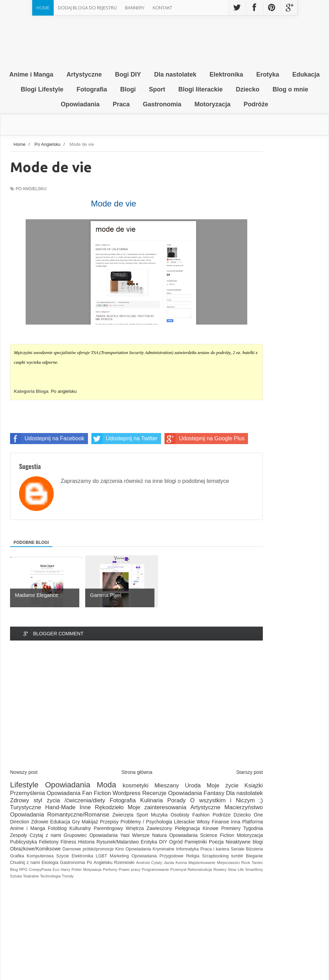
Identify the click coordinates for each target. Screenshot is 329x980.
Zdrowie (40, 822)
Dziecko (242, 815)
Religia (193, 856)
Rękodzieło (109, 807)
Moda (106, 785)
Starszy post (250, 772)
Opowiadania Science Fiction (202, 835)
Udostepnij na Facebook (47, 439)
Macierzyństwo (244, 807)
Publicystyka (24, 842)
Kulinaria (152, 800)
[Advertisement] (136, 711)
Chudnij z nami (25, 863)
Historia (86, 842)
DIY (163, 842)
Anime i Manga (28, 828)
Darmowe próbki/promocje (88, 849)
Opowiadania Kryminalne (150, 849)
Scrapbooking (215, 856)
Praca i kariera (215, 849)
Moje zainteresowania (157, 807)
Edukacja (60, 822)
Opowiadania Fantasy (196, 793)
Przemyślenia (28, 793)
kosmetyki (136, 785)
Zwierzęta (123, 815)
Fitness (68, 842)
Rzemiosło (125, 863)
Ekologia (50, 863)
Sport (142, 815)
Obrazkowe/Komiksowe (35, 849)
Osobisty (180, 815)
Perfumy (110, 869)
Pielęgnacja (187, 828)
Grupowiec (75, 835)
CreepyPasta (40, 869)
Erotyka (149, 842)
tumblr (237, 856)
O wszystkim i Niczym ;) (226, 800)
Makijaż (90, 822)
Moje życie (223, 785)
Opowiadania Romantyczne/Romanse (60, 815)
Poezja (216, 842)
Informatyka (187, 849)
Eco (56, 869)
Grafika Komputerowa (32, 856)
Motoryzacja (250, 835)
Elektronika (82, 856)
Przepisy (109, 822)
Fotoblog (57, 828)
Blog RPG (19, 869)
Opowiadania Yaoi (109, 835)
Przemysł (178, 869)
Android (143, 863)
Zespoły (19, 835)
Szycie (63, 856)
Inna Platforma (247, 822)
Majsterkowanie (202, 863)
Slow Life (236, 869)
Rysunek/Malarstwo (118, 842)
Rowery (220, 869)
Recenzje (154, 793)
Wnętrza (135, 828)
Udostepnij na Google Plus (204, 439)
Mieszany (167, 785)
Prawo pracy (129, 869)
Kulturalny (80, 828)
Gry (76, 822)
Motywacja (92, 869)
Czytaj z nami (45, 835)
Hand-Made (60, 807)
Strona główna (137, 772)
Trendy (68, 876)
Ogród (176, 842)
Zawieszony (159, 828)
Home (43, 8)
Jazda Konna (175, 863)
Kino (120, 849)
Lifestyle (24, 785)
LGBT (101, 856)
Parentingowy (108, 828)
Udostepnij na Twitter (125, 439)
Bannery (135, 8)
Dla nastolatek (244, 793)
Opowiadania (68, 785)
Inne (85, 807)
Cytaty (157, 863)
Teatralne (31, 876)
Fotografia (123, 800)
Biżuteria (254, 849)
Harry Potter (71, 869)
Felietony (49, 842)
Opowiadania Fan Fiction (79, 793)
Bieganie (254, 856)
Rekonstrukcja (200, 869)
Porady (176, 800)
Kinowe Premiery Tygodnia (233, 828)
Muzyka (159, 815)
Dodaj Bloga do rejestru (87, 8)
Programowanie (155, 869)
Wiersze (141, 835)
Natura (159, 835)
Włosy (203, 822)
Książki (254, 785)
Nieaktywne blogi (244, 842)
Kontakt (162, 8)
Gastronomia (72, 863)
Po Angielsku (31, 189)
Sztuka (16, 876)
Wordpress (127, 793)
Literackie (185, 822)
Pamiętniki (196, 842)
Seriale (237, 849)
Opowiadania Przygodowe (158, 856)
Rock (246, 863)
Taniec (257, 863)
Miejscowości (228, 863)
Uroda (193, 785)
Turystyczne (26, 807)
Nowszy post (24, 772)
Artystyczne (206, 807)
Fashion (201, 815)
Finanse (220, 822)
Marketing (119, 856)
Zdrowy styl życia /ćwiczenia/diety (58, 800)
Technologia (50, 876)
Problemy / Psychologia (146, 822)
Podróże (222, 815)
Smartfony (254, 869)
